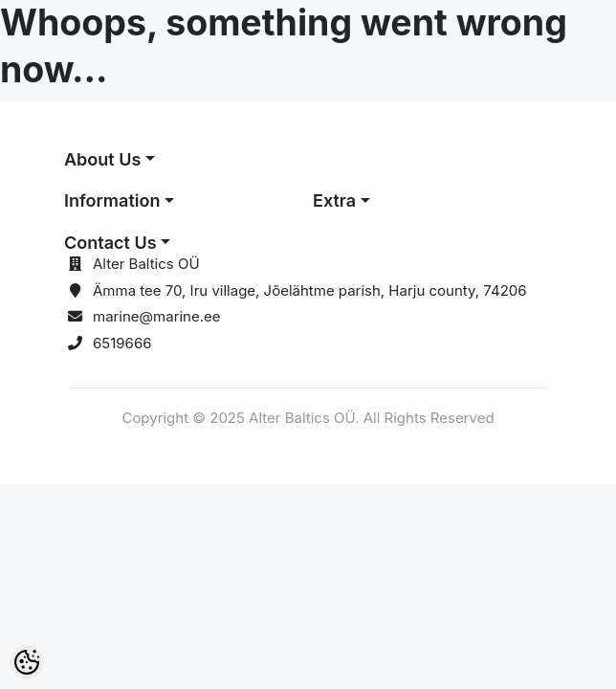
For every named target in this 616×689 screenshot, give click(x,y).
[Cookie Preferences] (27, 662)
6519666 (122, 343)
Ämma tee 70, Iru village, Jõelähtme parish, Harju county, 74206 (310, 290)
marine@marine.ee (157, 316)
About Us (102, 159)
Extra (334, 200)
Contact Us (110, 243)
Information (112, 200)
